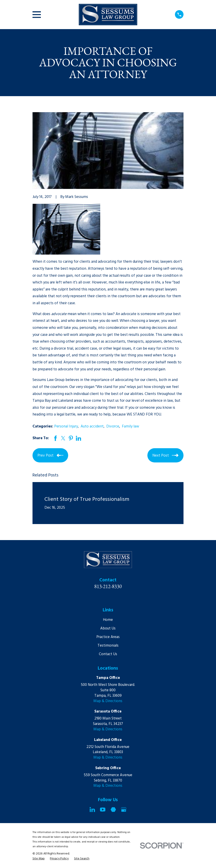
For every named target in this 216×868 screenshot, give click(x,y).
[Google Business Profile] (124, 810)
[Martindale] (113, 810)
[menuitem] (39, 859)
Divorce (113, 426)
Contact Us (108, 654)
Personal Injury (66, 426)
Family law (130, 426)
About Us (108, 628)
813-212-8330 (108, 586)
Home (108, 620)
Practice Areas (108, 637)
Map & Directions (108, 701)
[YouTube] (103, 810)
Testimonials (108, 646)
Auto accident (92, 426)
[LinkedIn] (92, 810)
